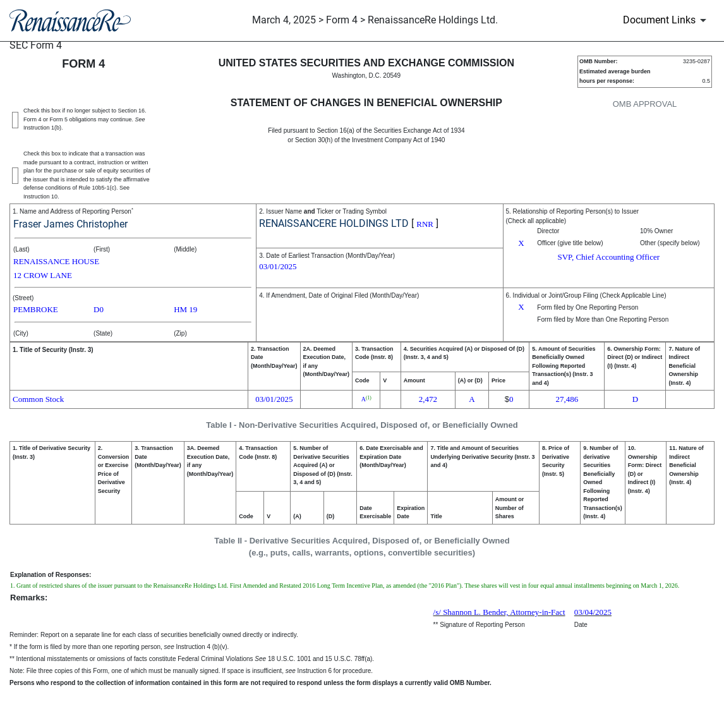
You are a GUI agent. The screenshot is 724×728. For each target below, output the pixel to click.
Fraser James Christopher (70, 224)
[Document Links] (667, 20)
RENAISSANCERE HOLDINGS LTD (334, 223)
